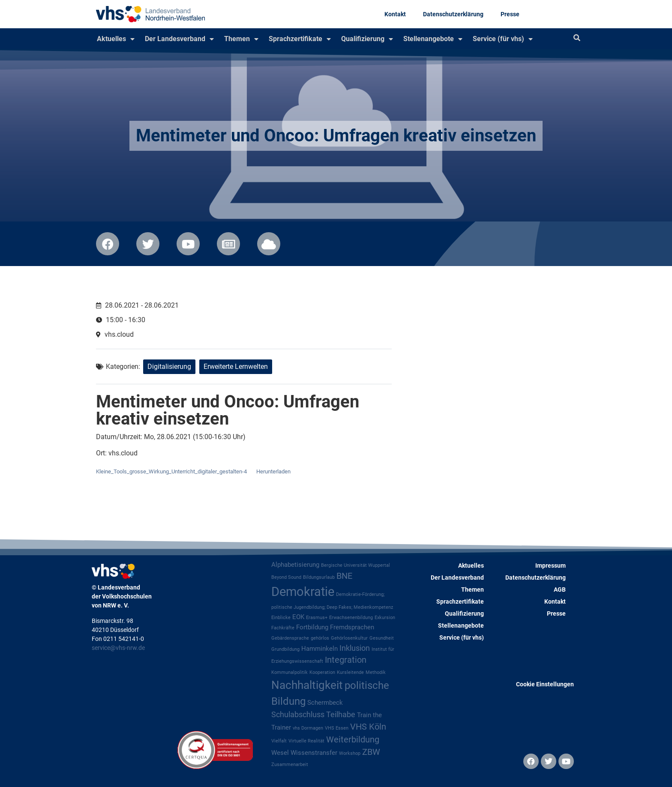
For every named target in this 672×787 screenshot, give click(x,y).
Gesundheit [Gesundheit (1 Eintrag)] (382, 638)
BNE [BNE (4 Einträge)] (344, 576)
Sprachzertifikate (300, 39)
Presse (510, 14)
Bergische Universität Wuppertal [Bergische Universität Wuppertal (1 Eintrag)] (355, 565)
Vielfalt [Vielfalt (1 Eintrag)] (279, 741)
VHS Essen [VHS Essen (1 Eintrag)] (337, 728)
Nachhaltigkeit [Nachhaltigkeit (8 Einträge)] (307, 685)
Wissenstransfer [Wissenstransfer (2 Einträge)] (314, 753)
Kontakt (395, 14)
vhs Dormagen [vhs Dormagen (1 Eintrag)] (308, 728)
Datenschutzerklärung (453, 14)
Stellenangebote (433, 39)
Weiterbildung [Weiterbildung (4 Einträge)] (353, 740)
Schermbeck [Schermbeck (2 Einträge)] (325, 703)
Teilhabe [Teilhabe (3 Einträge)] (341, 715)
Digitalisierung (169, 367)
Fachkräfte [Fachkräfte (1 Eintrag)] (283, 628)
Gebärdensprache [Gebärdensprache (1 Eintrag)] (290, 638)
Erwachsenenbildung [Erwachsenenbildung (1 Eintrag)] (351, 618)
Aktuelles (116, 39)
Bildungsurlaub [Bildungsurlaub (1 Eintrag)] (319, 577)
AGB (560, 590)
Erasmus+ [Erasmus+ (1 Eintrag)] (317, 618)
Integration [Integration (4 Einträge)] (346, 660)
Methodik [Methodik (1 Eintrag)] (376, 672)
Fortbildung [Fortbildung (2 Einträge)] (312, 627)
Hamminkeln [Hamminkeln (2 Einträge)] (319, 649)
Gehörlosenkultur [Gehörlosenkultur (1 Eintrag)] (349, 638)
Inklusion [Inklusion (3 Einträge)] (355, 648)
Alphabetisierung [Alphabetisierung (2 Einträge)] (295, 565)
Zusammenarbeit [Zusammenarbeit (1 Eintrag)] (290, 765)
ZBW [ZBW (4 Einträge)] (371, 752)
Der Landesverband (179, 39)
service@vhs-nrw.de (118, 648)
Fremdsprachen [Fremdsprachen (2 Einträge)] (352, 627)
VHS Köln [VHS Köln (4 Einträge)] (368, 727)
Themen (241, 39)
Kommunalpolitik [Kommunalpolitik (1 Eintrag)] (289, 672)
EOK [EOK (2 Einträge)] (298, 617)
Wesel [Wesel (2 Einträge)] (280, 753)
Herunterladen (273, 471)
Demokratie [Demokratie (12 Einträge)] (303, 592)
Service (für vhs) (503, 39)
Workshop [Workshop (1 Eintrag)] (350, 753)
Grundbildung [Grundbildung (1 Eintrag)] (285, 649)
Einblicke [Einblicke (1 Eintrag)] (281, 618)
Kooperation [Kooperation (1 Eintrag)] (322, 672)
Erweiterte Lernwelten (236, 367)
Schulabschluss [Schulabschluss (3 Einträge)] (298, 715)
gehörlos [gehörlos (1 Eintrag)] (320, 638)
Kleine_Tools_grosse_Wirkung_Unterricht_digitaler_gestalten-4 (171, 471)
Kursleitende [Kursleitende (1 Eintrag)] (350, 672)
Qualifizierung (367, 39)
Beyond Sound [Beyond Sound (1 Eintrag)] (286, 577)
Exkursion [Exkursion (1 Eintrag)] (385, 618)
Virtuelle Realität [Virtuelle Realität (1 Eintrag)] (306, 741)
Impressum (550, 566)
